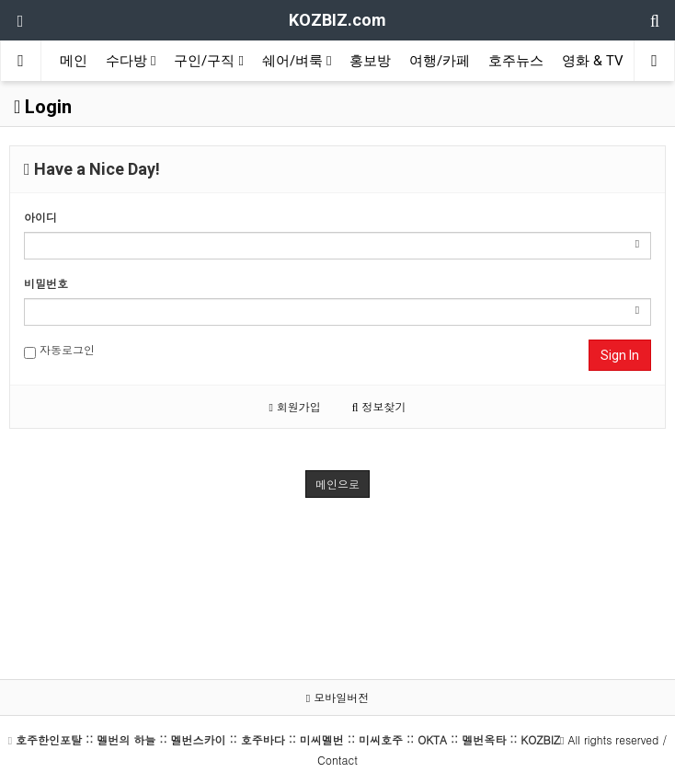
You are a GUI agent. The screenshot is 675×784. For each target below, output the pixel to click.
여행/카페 (440, 61)
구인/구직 (208, 61)
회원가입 (294, 406)
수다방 (131, 61)
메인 (74, 61)
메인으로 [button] (337, 484)
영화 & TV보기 (606, 61)
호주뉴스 (516, 61)
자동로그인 (59, 350)
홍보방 (370, 61)
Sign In (620, 355)
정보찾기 (379, 406)
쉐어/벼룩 (297, 61)
